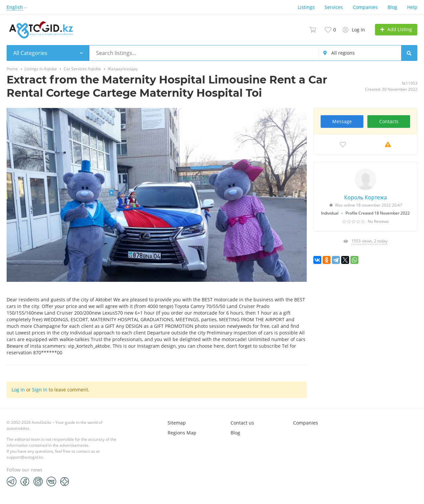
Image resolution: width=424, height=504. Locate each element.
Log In (18, 390)
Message (342, 121)
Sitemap (177, 423)
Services (334, 7)
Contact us (242, 423)
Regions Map (182, 433)
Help (412, 7)
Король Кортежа (366, 197)
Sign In (40, 390)
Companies (365, 7)
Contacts (389, 121)
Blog (392, 7)
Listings (306, 7)
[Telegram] (12, 481)
